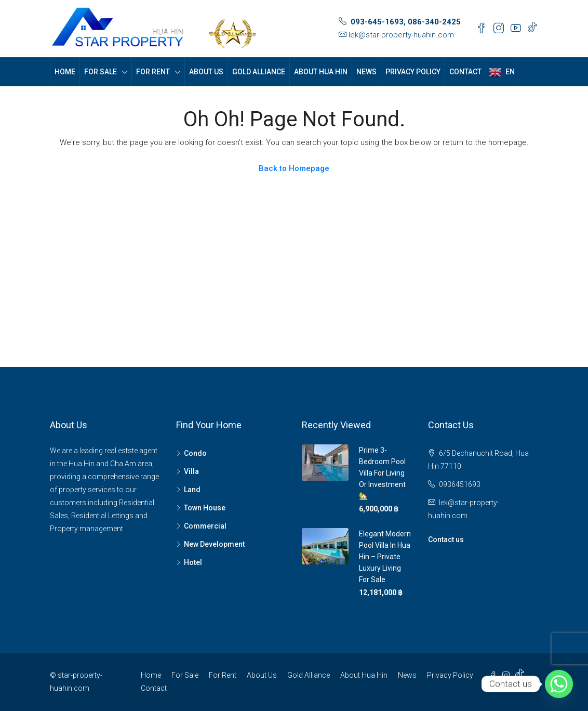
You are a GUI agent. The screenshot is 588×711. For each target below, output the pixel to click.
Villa (191, 471)
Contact (465, 72)
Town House (205, 508)
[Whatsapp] (559, 684)
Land (192, 490)
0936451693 (460, 484)
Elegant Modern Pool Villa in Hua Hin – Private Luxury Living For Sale (385, 557)
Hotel (193, 562)
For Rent (153, 72)
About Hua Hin (321, 72)
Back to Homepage (294, 168)
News (366, 72)
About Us (206, 72)
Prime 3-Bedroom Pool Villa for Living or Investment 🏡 (382, 473)
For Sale (101, 72)
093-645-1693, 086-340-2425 (406, 22)
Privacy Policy (413, 72)
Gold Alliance (259, 72)
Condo (195, 453)
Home (65, 72)
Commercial (205, 526)
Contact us (446, 539)
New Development (214, 544)
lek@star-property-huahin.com (401, 35)
